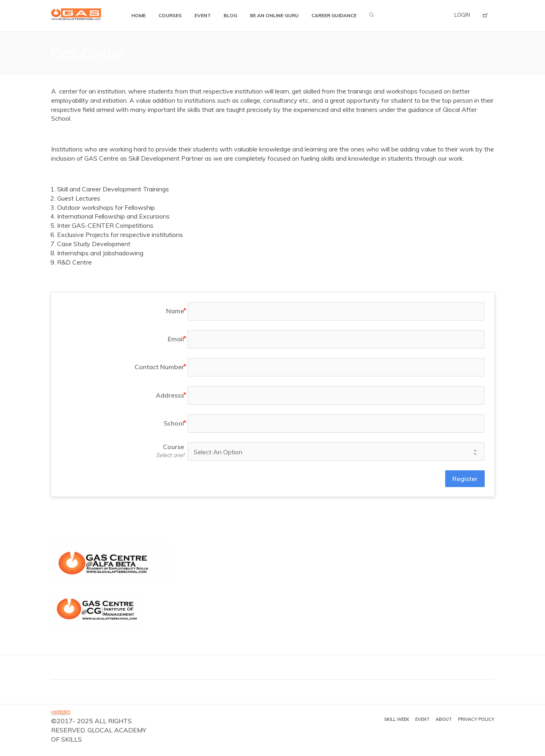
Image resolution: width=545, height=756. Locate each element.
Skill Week (397, 719)
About (444, 719)
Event (422, 719)
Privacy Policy (476, 719)
